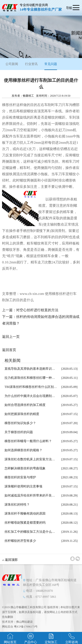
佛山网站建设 (24, 622)
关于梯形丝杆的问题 (19, 432)
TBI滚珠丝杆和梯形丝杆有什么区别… (31, 387)
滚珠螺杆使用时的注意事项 (23, 486)
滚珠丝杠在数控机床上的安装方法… (30, 459)
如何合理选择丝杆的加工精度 (25, 405)
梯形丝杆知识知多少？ (20, 423)
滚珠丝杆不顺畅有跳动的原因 (25, 514)
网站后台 (8, 627)
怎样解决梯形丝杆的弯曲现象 (25, 468)
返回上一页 (11, 337)
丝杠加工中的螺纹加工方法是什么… (30, 532)
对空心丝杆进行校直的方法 (37, 310)
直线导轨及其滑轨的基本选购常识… (30, 369)
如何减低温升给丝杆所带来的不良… (30, 495)
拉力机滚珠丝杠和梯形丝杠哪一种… (30, 378)
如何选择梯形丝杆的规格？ (23, 450)
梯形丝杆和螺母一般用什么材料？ (28, 441)
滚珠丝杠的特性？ (17, 505)
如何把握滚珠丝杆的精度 (22, 414)
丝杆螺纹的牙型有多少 (20, 541)
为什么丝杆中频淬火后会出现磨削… (30, 396)
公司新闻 (12, 64)
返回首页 (9, 350)
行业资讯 (31, 64)
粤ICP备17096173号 (26, 627)
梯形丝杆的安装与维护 (20, 477)
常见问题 (51, 66)
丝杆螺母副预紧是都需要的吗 (25, 523)
